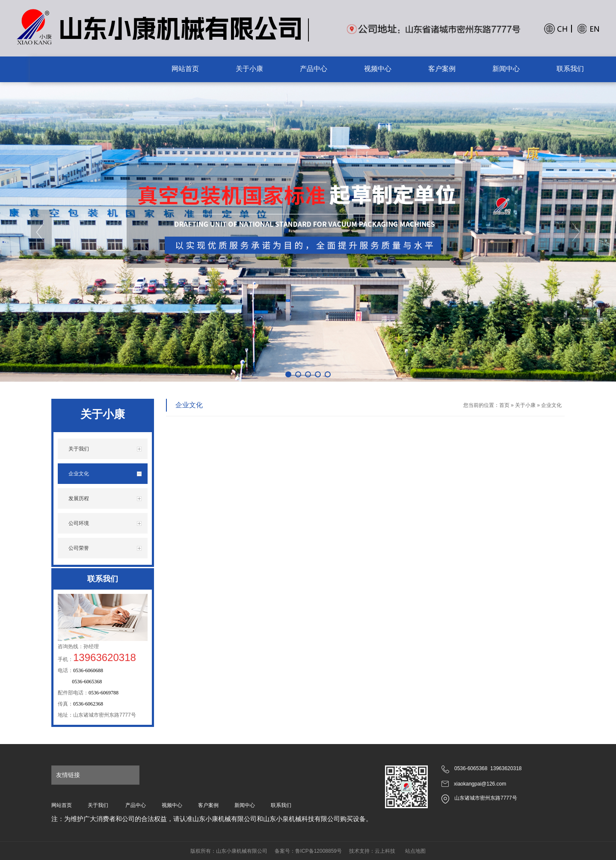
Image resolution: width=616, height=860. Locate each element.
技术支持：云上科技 (372, 851)
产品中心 (136, 805)
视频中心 (172, 805)
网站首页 (62, 805)
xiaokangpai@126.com (480, 784)
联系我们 (281, 805)
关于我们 (98, 805)
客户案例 (208, 805)
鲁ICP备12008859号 (318, 851)
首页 (504, 405)
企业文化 (551, 405)
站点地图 (415, 851)
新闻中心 (245, 805)
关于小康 (525, 405)
